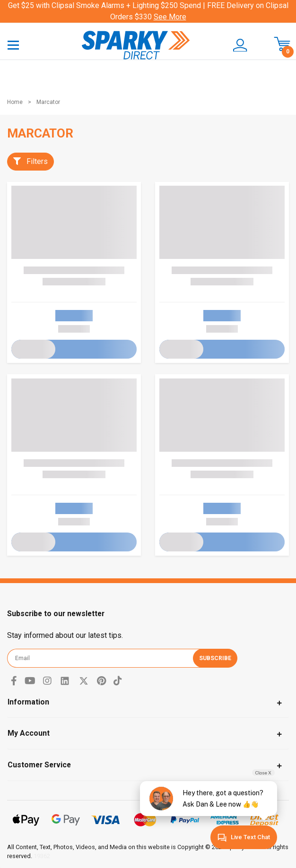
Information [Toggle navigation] (28, 702)
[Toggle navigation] (13, 45)
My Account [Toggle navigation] (29, 733)
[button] (236, 45)
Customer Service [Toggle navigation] (39, 765)
